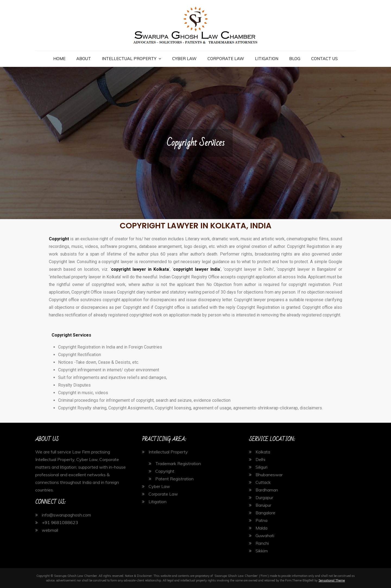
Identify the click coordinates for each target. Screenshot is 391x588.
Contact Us (324, 59)
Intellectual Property (129, 59)
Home (59, 59)
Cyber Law (184, 59)
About (84, 59)
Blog (295, 59)
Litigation (267, 59)
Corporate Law (226, 59)
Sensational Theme (332, 580)
